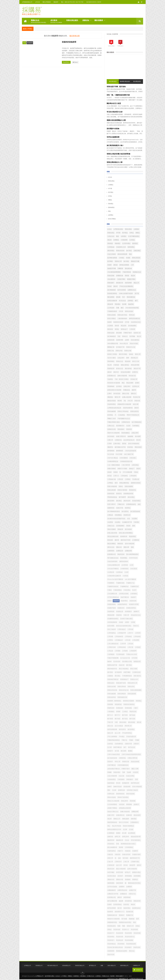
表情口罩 (110, 858)
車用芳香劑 (120, 872)
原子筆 (137, 293)
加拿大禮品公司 (112, 966)
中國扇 (109, 590)
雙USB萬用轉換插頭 (132, 554)
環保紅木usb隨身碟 (113, 801)
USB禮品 (122, 258)
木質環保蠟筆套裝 (123, 765)
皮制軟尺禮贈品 (112, 808)
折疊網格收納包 (131, 504)
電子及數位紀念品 (113, 558)
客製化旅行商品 (122, 315)
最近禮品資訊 (113, 81)
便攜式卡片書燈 (122, 469)
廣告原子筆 (137, 369)
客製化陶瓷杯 (122, 694)
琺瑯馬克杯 (111, 794)
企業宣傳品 (135, 465)
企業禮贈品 (134, 594)
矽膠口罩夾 (111, 815)
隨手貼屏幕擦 (112, 908)
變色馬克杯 (111, 869)
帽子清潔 (132, 719)
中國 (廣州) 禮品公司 (52, 966)
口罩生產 (128, 640)
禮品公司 (136, 283)
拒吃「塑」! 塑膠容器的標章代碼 (118, 95)
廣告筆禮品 (111, 251)
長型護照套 (128, 901)
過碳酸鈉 (128, 879)
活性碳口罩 (134, 379)
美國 (102, 966)
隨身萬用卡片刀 (120, 912)
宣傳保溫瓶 (128, 708)
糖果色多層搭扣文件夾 (114, 829)
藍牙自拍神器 (122, 290)
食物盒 (138, 926)
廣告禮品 (119, 501)
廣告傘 (115, 265)
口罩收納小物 (112, 479)
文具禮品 (132, 240)
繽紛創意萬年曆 (136, 837)
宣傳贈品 (116, 240)
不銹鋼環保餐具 (112, 311)
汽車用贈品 (136, 426)
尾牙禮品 (111, 192)
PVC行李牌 (119, 454)
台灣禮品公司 (27, 966)
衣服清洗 (110, 854)
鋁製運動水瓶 (112, 897)
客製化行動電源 (122, 490)
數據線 (130, 751)
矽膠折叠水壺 (120, 815)
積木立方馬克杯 (124, 822)
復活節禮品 (131, 729)
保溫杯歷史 (124, 601)
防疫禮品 (130, 447)
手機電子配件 (128, 333)
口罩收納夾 (133, 476)
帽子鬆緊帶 (122, 497)
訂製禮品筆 (111, 865)
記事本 (109, 394)
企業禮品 (124, 236)
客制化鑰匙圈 (112, 411)
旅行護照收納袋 (135, 511)
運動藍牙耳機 (135, 261)
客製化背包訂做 (124, 690)
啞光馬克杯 (117, 662)
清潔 (136, 779)
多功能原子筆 (120, 347)
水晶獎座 (110, 326)
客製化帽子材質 (121, 683)
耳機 (118, 308)
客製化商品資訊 (72, 20)
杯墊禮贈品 (118, 515)
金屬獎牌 (129, 887)
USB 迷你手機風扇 (113, 569)
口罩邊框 (125, 651)
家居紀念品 (120, 369)
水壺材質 (136, 772)
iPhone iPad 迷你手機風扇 (115, 579)
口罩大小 (116, 476)
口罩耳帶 (123, 644)
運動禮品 (110, 397)
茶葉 (118, 844)
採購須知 (86, 20)
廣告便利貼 (128, 369)
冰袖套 (121, 622)
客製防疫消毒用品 (129, 704)
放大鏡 (117, 751)
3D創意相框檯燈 (112, 561)
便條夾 (109, 601)
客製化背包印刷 (112, 690)
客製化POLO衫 (131, 347)
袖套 (119, 858)
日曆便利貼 (122, 758)
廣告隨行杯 (120, 283)
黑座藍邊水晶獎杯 (122, 951)
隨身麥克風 (130, 912)
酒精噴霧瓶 (111, 883)
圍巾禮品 (129, 665)
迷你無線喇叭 (132, 326)
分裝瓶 (133, 622)
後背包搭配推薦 (112, 729)
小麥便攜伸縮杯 (122, 318)
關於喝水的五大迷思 (114, 103)
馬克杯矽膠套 (129, 940)
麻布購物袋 (111, 451)
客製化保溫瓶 (112, 315)
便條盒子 (132, 469)
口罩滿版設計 (119, 640)
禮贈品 (110, 200)
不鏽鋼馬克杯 (134, 586)
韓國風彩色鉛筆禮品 (125, 922)
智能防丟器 (126, 762)
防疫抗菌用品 (135, 340)
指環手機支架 (118, 747)
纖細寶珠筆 (111, 840)
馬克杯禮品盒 (112, 944)
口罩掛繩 (110, 637)
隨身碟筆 (110, 912)
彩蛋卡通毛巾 (112, 504)
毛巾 (124, 297)
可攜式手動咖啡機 (113, 658)
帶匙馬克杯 (133, 712)
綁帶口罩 (118, 837)
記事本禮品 (117, 444)
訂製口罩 (126, 862)
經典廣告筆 (124, 536)
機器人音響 (135, 769)
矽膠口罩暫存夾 (121, 436)
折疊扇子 (136, 744)
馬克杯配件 (128, 947)
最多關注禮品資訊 (125, 81)
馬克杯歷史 (111, 937)
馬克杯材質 (120, 933)
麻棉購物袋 (120, 451)
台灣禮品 (110, 483)
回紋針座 (122, 665)
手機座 (131, 740)
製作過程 (125, 858)
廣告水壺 (110, 726)
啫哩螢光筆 (137, 662)
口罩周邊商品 (112, 633)
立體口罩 (110, 440)
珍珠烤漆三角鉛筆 (132, 790)
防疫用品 (126, 904)
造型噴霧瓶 (137, 876)
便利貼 (117, 329)
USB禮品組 (119, 572)
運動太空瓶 (126, 394)
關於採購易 (99, 20)
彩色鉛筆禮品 (136, 501)
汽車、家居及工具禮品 (122, 379)
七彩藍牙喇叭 (121, 279)
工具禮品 (125, 712)
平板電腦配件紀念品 (124, 419)
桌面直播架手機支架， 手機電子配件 (119, 769)
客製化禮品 (111, 181)
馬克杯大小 (126, 930)
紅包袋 (131, 829)
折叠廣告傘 (120, 276)
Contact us (138, 970)
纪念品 (127, 840)
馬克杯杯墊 (128, 933)
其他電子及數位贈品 (126, 619)
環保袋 (127, 276)
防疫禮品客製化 (112, 293)
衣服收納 (128, 851)
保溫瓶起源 (120, 611)
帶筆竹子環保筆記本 (133, 415)
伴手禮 (110, 189)
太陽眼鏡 (110, 676)
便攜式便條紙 (112, 469)
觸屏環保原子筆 (135, 858)
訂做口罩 (110, 862)
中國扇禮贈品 (118, 590)
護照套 (124, 444)
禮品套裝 (124, 326)
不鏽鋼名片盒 (130, 583)
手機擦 (137, 740)
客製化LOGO (134, 679)
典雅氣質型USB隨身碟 (124, 404)
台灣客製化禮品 (118, 229)
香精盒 (109, 930)
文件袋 (127, 322)
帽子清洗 (125, 719)
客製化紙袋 (111, 333)
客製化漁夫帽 (112, 687)
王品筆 (114, 790)
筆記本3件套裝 (117, 826)
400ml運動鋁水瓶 (113, 343)
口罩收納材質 (119, 637)
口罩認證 (138, 647)
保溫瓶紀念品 (137, 272)
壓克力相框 (134, 669)
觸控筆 (117, 540)
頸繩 (119, 926)
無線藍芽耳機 (112, 268)
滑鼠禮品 (118, 304)
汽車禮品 (136, 522)
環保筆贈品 (111, 361)
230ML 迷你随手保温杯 (126, 293)
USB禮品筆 (111, 572)
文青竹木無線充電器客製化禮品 (131, 754)
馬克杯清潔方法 (130, 937)
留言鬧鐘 (132, 336)
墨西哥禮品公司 (124, 966)
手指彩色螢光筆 (131, 737)
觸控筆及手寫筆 (126, 540)
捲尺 (125, 747)
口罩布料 (138, 633)
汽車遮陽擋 (121, 779)
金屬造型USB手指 (113, 894)
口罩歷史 (110, 640)
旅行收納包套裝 (112, 758)
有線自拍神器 (135, 762)
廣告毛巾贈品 (123, 354)
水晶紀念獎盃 (130, 776)
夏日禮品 (110, 672)
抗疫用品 (110, 744)
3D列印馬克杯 (133, 558)
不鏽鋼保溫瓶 (120, 583)
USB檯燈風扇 (124, 569)
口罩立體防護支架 (113, 644)
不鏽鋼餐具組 (124, 586)
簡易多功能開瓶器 (128, 826)
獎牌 (128, 358)
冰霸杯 (127, 622)
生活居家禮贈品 (112, 804)
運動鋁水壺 (111, 879)
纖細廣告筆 (120, 840)
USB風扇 (125, 576)
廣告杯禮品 (131, 497)
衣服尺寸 (120, 851)
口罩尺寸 (130, 633)
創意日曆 (136, 404)
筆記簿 (109, 365)
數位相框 (124, 751)
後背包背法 (122, 729)
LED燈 (132, 565)
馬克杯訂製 (137, 397)
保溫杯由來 (133, 601)
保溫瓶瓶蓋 (111, 611)
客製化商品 (111, 233)
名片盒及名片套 (125, 658)
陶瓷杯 (133, 904)
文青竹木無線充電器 (114, 754)
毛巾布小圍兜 (112, 358)
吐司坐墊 (134, 658)
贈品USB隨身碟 (121, 869)
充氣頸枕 (119, 615)
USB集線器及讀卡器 (126, 461)
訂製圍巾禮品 (135, 862)
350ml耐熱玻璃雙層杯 (114, 272)
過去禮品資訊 (137, 81)
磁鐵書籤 (130, 436)
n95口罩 (130, 401)
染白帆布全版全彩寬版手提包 (116, 519)
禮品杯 (133, 276)
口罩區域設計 (122, 629)
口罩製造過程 (122, 647)
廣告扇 (139, 722)
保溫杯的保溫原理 (69, 42)
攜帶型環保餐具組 (134, 318)
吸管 (116, 483)
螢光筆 (138, 440)
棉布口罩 (138, 354)
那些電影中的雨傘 (113, 129)
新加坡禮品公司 (66, 966)
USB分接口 (133, 458)
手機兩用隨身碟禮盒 (114, 740)
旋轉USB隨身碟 (122, 376)
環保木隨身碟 (130, 794)
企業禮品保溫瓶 (124, 594)
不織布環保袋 (127, 272)
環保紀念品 (120, 361)
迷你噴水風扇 (112, 876)
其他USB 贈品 (134, 343)
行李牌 (109, 444)
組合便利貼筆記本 (129, 440)
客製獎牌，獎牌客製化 (114, 701)
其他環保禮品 (112, 404)
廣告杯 (109, 372)
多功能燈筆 (118, 672)
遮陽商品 (135, 879)
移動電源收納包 (112, 822)
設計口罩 (119, 865)
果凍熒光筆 (127, 515)
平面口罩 (110, 722)
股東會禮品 (111, 207)
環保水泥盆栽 (112, 797)
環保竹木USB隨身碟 (113, 433)
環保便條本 (121, 429)
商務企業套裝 (136, 258)
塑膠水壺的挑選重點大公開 (116, 120)
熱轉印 (109, 787)
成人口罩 (118, 733)
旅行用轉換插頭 (137, 422)
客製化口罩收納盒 (123, 411)
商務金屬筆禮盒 (124, 483)
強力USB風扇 (119, 726)
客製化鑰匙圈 (112, 694)
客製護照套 (118, 704)
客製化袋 (132, 315)
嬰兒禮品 (118, 676)
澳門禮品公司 (92, 966)
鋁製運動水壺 (112, 554)
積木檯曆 (138, 436)
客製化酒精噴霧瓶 (136, 690)
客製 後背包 (137, 676)
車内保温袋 (117, 394)
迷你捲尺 (120, 876)
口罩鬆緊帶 (133, 651)
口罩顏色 (128, 479)
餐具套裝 (110, 329)
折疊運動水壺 (112, 376)
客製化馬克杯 (120, 251)
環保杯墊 (129, 429)
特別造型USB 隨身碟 (114, 383)
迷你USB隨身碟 (130, 544)
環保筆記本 (134, 358)
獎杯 (109, 790)
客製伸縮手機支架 (113, 679)
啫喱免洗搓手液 (112, 665)
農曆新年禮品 (136, 872)
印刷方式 (136, 626)
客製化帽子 (111, 283)
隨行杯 (120, 908)
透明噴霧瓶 (128, 876)
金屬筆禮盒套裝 (122, 890)
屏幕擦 (118, 712)
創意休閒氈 (111, 626)
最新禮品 (135, 243)
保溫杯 (109, 265)
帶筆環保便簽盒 (112, 497)
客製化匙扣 (111, 683)
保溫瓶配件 (128, 611)
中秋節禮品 (127, 590)
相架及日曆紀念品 (113, 812)
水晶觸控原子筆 (127, 522)
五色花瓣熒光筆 (112, 594)
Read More (67, 62)
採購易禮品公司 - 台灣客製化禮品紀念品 (131, 979)
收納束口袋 (137, 333)
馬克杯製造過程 (131, 944)
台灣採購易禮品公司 (27, 2)
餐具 (122, 308)
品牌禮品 (111, 215)
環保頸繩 (133, 801)
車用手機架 (111, 872)
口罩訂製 (130, 647)
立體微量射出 (134, 822)
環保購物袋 (111, 386)
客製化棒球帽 (135, 365)
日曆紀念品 (111, 426)
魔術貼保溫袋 (112, 401)
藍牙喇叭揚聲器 (112, 258)
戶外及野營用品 (127, 733)
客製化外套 (119, 351)
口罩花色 (130, 644)
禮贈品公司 (117, 819)
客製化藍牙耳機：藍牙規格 (116, 87)
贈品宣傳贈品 (112, 544)
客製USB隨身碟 (112, 486)
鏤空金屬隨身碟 (112, 901)
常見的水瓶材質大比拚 (115, 112)
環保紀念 (125, 336)
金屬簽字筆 (132, 890)
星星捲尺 (110, 762)
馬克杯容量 (134, 930)
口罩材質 (132, 329)
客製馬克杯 (111, 708)
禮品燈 (109, 819)
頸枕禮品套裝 (112, 926)
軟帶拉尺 (128, 872)
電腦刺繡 (132, 919)
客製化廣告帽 (112, 490)
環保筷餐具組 (131, 297)
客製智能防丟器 (122, 697)
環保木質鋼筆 (112, 529)
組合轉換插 (132, 833)
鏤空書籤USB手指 (120, 447)
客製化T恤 (111, 351)
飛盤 (124, 926)
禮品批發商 (137, 815)
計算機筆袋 (136, 540)
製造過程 (110, 540)
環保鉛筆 (120, 529)
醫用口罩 (118, 397)
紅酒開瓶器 (111, 833)
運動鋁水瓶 (120, 879)
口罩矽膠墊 (136, 640)
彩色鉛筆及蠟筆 (126, 372)
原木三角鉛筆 (112, 629)
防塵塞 (109, 904)
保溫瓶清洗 (121, 608)
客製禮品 (139, 701)
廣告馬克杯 (127, 501)
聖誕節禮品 (132, 536)
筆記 (109, 826)
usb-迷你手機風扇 (130, 579)
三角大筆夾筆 (126, 465)
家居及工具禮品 (112, 354)
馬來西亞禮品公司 (80, 966)
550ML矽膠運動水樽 (114, 565)
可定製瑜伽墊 (120, 654)
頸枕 (134, 922)
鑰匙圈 (121, 901)
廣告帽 (118, 297)
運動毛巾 (134, 394)
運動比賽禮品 (125, 365)
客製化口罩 (118, 261)
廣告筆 (115, 286)
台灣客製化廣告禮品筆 (114, 408)
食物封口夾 (130, 926)
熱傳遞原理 (126, 783)
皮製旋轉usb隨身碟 (125, 808)
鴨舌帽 (120, 401)
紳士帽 (124, 833)
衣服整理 (135, 851)
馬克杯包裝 (117, 930)
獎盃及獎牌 (130, 383)
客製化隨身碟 (132, 694)
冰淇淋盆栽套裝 (112, 622)
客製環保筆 (111, 494)
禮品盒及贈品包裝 (113, 536)
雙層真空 (122, 915)
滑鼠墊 (128, 526)
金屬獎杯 (122, 887)
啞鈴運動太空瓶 (127, 662)
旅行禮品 (126, 261)
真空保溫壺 (111, 436)
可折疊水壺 (136, 479)
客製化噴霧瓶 (129, 486)
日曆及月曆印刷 (132, 758)
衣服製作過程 (136, 854)
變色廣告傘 (128, 268)
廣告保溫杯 (123, 722)
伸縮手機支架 (125, 597)
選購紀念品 (38, 21)
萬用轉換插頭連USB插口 (128, 844)
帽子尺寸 (118, 715)
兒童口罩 (126, 615)
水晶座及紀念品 (136, 322)
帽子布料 (125, 715)
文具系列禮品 (126, 243)
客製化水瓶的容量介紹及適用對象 (119, 154)
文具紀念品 (111, 236)
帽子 (136, 301)
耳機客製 (120, 268)
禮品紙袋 (128, 361)
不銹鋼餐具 (111, 583)
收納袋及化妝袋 (118, 322)
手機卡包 (124, 740)
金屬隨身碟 (128, 551)
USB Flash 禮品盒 (113, 458)
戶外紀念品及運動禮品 (126, 286)
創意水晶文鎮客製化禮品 (124, 626)
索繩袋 (118, 833)
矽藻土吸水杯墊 (112, 533)
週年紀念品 (111, 547)
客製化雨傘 (111, 276)
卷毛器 (109, 476)
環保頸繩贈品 (126, 433)
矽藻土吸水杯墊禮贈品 (126, 533)
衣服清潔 (118, 854)
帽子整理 (110, 719)
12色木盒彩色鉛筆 (130, 451)
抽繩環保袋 (111, 508)
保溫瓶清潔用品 (131, 608)
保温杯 (109, 472)
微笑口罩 (110, 733)
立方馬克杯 (111, 308)
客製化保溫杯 (129, 311)
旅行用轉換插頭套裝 (114, 511)
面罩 (138, 919)
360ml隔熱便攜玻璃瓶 (132, 308)
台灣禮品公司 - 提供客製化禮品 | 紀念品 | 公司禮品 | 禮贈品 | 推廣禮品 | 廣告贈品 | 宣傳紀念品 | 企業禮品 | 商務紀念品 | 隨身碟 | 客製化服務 (79, 976)
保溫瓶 (128, 258)
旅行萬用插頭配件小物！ (115, 145)
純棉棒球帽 (120, 340)
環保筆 (117, 326)
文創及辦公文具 (121, 247)
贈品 (118, 236)
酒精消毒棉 (120, 883)
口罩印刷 (130, 629)
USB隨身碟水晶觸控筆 (114, 576)
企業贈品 (111, 185)
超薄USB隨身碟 (132, 869)
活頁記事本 (121, 358)
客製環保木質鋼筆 (128, 701)
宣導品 (110, 196)
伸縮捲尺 (133, 597)
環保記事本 (125, 801)
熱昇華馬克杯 (135, 783)
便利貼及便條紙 (124, 265)
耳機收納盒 (127, 390)
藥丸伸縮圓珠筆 (112, 847)
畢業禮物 (129, 804)
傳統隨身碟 (111, 615)
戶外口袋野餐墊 (112, 737)
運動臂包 (110, 447)
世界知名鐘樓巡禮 (113, 137)
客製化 (121, 486)
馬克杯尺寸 (111, 933)
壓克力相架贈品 (124, 669)
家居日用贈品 (112, 219)
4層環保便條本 (124, 561)
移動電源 (134, 819)
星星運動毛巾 (120, 426)
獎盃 (123, 383)
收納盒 (131, 354)
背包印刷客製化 (136, 840)
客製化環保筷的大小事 (115, 162)
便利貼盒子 (124, 329)
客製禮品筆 (111, 369)
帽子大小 (110, 715)
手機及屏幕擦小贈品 (114, 422)
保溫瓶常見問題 (134, 604)
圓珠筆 (137, 408)
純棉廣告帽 (111, 340)
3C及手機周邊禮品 (134, 236)
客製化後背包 (134, 411)
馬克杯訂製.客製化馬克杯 (115, 947)
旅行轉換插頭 (112, 336)
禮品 (109, 211)
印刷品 (136, 472)
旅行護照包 (125, 511)
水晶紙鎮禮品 (112, 779)
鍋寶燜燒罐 (127, 897)
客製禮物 (110, 704)
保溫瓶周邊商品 (122, 604)
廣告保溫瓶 (132, 722)
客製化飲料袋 (112, 697)
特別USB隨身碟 (137, 787)
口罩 (132, 265)
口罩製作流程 (112, 647)
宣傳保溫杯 (120, 708)
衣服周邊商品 (112, 851)
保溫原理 (30, 43)
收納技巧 (110, 751)
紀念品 (110, 177)
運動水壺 (119, 547)
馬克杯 (109, 286)
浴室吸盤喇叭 (120, 526)
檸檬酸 (109, 772)
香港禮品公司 (39, 966)
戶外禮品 (122, 737)
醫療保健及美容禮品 (134, 883)
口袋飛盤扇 (111, 654)
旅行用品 (129, 251)
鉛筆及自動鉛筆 (112, 301)
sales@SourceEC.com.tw (94, 2)
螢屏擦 (121, 847)
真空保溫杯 (128, 529)
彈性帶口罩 (128, 726)
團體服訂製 (111, 347)
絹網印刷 (110, 837)
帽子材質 (118, 719)
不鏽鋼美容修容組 (113, 586)
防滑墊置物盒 (118, 904)
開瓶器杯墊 (137, 901)
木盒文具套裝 (112, 254)
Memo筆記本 (124, 343)
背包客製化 (111, 844)
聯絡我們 (56, 2)
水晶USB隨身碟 (112, 776)
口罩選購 (118, 651)
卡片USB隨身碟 (127, 472)
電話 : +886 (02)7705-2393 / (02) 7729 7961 (72, 2)
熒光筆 (118, 783)
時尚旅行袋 (132, 376)
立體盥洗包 (118, 440)
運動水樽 (126, 547)
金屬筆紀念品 (132, 290)
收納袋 (109, 322)
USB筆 (126, 572)
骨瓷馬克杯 (137, 947)
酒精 (132, 547)
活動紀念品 (111, 526)
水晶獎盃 (110, 522)
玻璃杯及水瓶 (112, 429)
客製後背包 (132, 490)
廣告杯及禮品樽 (122, 254)
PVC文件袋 (111, 454)
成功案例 (56, 21)
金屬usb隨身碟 (127, 397)
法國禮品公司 (136, 966)
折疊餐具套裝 (126, 422)
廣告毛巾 (116, 372)
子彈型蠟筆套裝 (127, 676)
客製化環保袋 (122, 687)
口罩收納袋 (137, 637)
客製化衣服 (128, 351)
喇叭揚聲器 (111, 297)
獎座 (134, 526)
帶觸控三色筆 (112, 419)
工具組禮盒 (121, 415)
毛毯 (119, 336)
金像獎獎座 (111, 551)
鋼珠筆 (120, 897)
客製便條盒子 (124, 679)
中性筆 (121, 311)
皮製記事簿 (135, 433)
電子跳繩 (124, 919)
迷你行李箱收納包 (134, 444)
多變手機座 (127, 672)
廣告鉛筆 (110, 304)
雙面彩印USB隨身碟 (113, 919)
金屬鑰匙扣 (123, 894)
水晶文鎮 (121, 776)
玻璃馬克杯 (121, 790)
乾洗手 (134, 590)
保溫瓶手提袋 (112, 608)
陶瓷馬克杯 (121, 554)
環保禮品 (111, 204)
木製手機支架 (112, 765)
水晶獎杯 (134, 519)
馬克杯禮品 (124, 558)
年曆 (116, 722)
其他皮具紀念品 (136, 615)
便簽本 (138, 469)
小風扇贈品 (111, 712)
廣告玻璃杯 (111, 501)
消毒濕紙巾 (130, 779)
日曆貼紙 (110, 515)
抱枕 (139, 504)
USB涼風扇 (134, 569)
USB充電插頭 (124, 458)
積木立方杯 (136, 361)
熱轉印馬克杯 (118, 787)
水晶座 (128, 426)
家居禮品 (110, 415)
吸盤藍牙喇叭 (131, 279)
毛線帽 (129, 772)
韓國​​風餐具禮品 (112, 922)
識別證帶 (132, 865)
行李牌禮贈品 (129, 847)
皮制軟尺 (136, 804)
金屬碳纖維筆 (112, 890)
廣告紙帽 (119, 333)
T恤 (125, 401)
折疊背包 (135, 372)
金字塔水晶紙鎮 (112, 887)
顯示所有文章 (75, 36)
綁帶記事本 (126, 837)
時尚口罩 (118, 762)
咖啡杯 (109, 662)
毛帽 (124, 772)
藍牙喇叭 (110, 261)
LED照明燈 (125, 565)
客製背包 (119, 494)
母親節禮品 (117, 772)
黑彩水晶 (132, 951)
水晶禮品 (118, 522)
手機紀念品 (121, 504)
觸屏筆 (134, 390)
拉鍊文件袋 (120, 508)
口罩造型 (120, 479)
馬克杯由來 (120, 940)
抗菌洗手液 (128, 744)
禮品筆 (109, 240)
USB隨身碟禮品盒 (113, 461)
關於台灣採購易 (47, 2)
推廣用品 (128, 508)
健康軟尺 (136, 611)
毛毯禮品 (110, 379)
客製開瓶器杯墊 (128, 494)
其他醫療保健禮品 (113, 619)
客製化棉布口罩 (132, 683)
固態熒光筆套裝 (136, 483)
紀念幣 (125, 829)
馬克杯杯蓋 (137, 933)
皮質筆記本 (136, 386)
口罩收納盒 (128, 637)
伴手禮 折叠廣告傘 (113, 597)
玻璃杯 (137, 383)
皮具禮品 (119, 386)
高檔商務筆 (111, 951)
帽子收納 (132, 715)
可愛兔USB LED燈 (132, 654)
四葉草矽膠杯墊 (128, 408)
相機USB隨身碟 (125, 812)
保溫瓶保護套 (112, 604)
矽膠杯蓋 (129, 815)
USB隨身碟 (124, 240)
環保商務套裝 (120, 794)
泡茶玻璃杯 (128, 283)
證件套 (126, 865)
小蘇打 (136, 708)
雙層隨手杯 (130, 915)
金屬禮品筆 (120, 551)
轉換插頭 (120, 544)
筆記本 (139, 336)
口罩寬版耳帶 (122, 633)
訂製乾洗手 (118, 862)
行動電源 (116, 365)
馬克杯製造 (121, 944)
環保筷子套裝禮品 (123, 797)
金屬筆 (127, 340)
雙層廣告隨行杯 (112, 915)
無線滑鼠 (131, 304)
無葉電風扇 (111, 783)
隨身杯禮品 (127, 908)
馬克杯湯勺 (111, 940)
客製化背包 (131, 687)
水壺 (24, 43)
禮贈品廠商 (126, 819)
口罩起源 (110, 651)
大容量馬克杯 (136, 672)
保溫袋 (115, 472)
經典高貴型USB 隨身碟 (114, 390)
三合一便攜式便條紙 (114, 465)
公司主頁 (37, 2)
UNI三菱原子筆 (129, 454)
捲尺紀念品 (132, 747)
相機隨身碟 (135, 812)
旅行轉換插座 (112, 290)
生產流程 (122, 804)
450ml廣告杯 (111, 279)
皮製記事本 (127, 386)
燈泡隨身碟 (127, 787)
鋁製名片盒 (132, 894)
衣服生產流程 (126, 854)
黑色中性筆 (111, 955)
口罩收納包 (124, 476)
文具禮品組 (111, 247)
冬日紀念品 (122, 301)
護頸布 (139, 865)
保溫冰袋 (137, 401)
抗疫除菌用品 (119, 744)
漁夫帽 (124, 304)
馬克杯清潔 (120, 937)
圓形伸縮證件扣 (112, 669)
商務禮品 (118, 243)
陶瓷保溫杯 (138, 447)
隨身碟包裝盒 (136, 908)
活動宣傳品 (137, 251)
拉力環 (109, 747)
